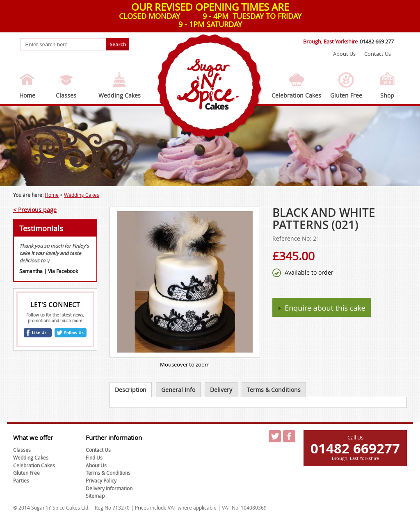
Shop (387, 95)
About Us (344, 54)
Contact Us (378, 54)
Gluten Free (346, 95)
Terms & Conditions (274, 390)
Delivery (221, 390)
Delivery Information (109, 488)
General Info (178, 390)
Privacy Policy (101, 480)
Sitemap (95, 496)
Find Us (94, 458)
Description (131, 390)
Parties (21, 480)
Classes (66, 95)
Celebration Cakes (296, 95)
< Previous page (35, 210)
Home (27, 95)
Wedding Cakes (120, 95)
